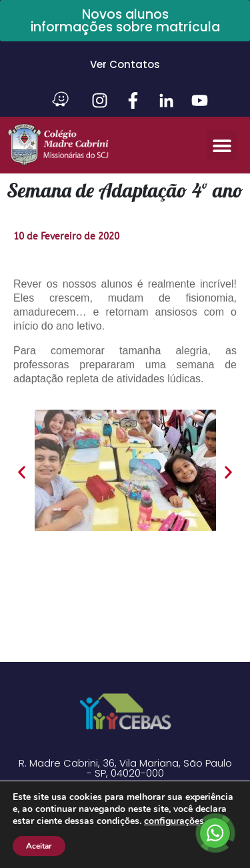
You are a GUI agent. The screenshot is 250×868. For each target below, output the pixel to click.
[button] (222, 145)
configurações (174, 821)
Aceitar (39, 846)
